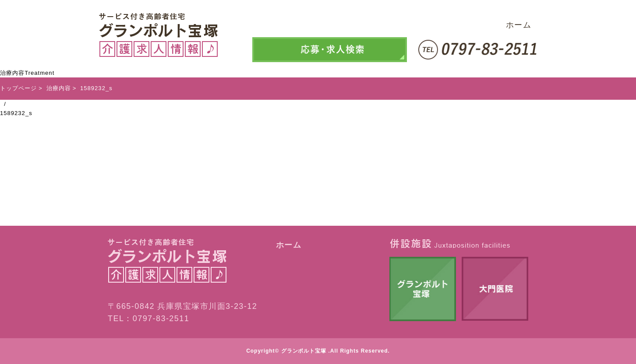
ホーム (519, 25)
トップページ (18, 88)
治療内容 (59, 88)
